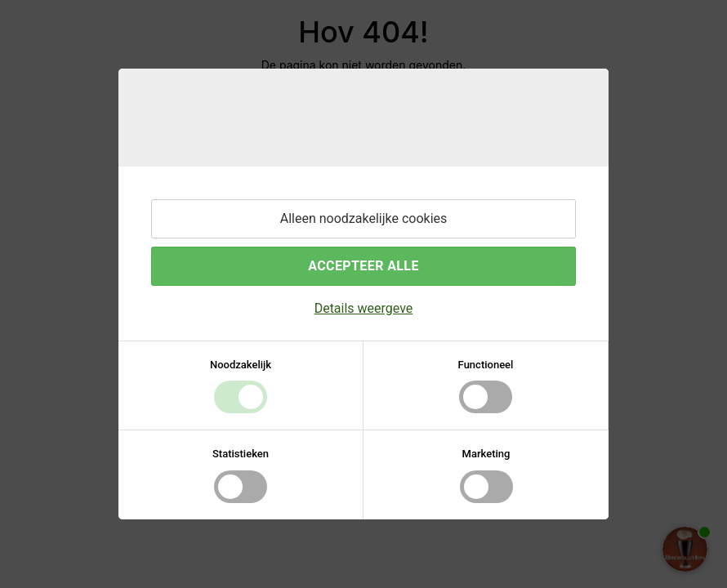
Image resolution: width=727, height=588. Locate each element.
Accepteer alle (363, 266)
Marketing (486, 454)
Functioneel (486, 365)
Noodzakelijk (241, 365)
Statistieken (241, 454)
